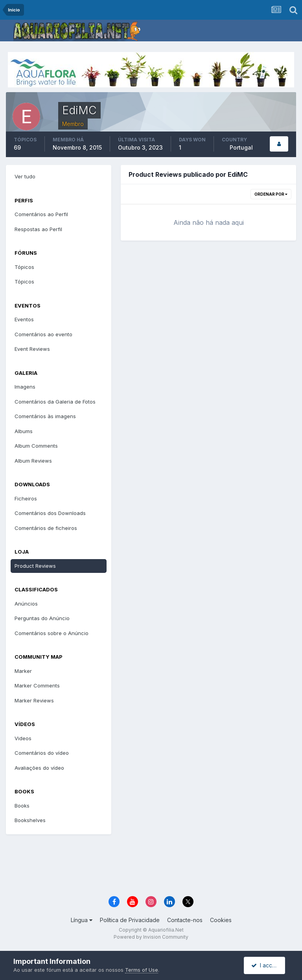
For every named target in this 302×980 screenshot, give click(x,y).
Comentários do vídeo (42, 753)
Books (22, 806)
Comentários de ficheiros (46, 528)
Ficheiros (26, 498)
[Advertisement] (157, 866)
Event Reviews (32, 349)
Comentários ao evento (43, 334)
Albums (24, 431)
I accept (266, 965)
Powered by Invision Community (151, 937)
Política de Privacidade (130, 920)
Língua (82, 920)
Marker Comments (37, 685)
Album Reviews (33, 461)
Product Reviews (35, 566)
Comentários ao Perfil (41, 214)
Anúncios (26, 604)
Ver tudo (25, 176)
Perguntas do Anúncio (42, 618)
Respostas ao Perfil (38, 229)
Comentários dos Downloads (50, 513)
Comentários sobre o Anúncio (52, 633)
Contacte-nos (185, 920)
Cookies (221, 920)
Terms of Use (142, 970)
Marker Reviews (34, 700)
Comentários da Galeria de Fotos (55, 402)
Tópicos (24, 267)
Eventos (24, 319)
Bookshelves (30, 820)
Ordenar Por (271, 194)
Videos (23, 738)
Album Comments (36, 446)
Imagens (25, 387)
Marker (23, 671)
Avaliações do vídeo (39, 768)
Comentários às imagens (45, 416)
